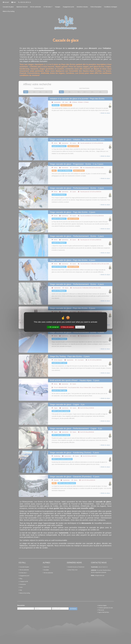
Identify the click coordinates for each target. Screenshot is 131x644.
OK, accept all (53, 327)
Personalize (80, 327)
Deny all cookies (67, 327)
